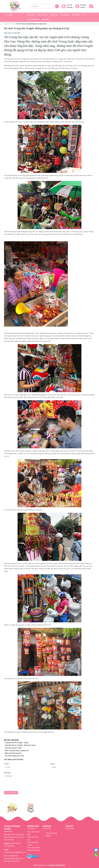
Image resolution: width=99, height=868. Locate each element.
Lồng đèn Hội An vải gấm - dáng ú (17, 743)
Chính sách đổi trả (34, 848)
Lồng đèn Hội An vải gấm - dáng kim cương (20, 745)
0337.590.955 (9, 846)
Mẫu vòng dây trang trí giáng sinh (17, 751)
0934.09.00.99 (15, 843)
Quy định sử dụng (33, 850)
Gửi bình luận (11, 793)
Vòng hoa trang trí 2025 (13, 748)
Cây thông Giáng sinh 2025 (14, 756)
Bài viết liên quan (11, 740)
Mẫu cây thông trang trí (13, 753)
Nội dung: (7, 773)
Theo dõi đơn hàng (67, 6)
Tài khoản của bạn (81, 6)
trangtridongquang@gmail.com (15, 852)
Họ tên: (7, 764)
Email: (53, 764)
